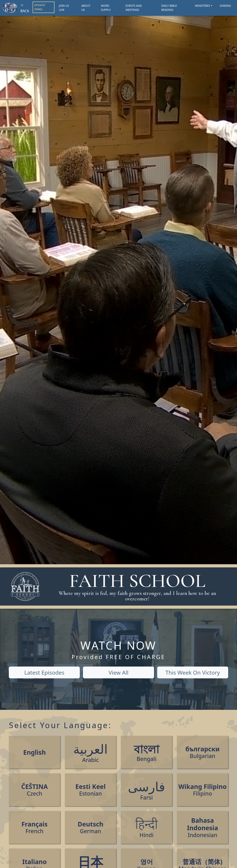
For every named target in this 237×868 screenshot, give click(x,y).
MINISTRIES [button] (202, 6)
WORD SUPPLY (106, 8)
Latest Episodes (44, 672)
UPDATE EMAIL (40, 7)
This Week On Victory (193, 672)
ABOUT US (86, 8)
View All (119, 672)
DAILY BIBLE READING (169, 8)
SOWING (225, 6)
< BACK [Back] (25, 8)
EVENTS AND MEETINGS (134, 8)
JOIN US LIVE (64, 8)
